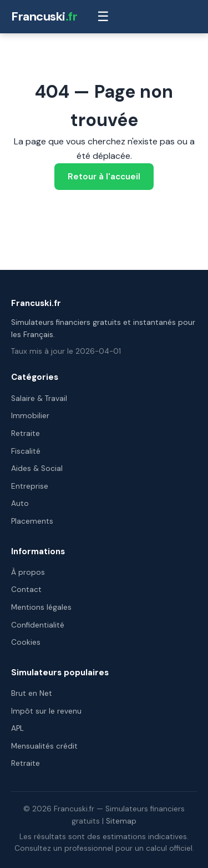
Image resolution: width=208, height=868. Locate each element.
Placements (32, 521)
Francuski (44, 16)
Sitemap (121, 821)
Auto (20, 503)
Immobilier (30, 416)
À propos (28, 572)
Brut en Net (32, 693)
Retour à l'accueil (104, 177)
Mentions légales (41, 607)
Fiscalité (26, 451)
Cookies (26, 642)
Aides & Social (37, 468)
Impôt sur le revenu (46, 711)
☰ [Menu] (103, 16)
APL (17, 728)
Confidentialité (38, 625)
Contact (26, 589)
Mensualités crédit (44, 746)
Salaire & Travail (39, 398)
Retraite (26, 433)
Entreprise (30, 486)
